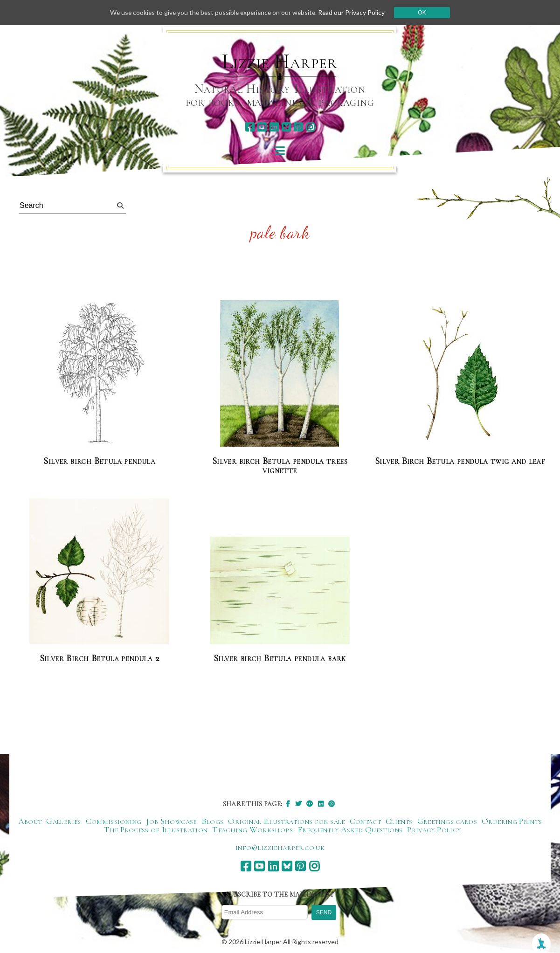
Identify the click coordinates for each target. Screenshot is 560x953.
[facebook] (250, 127)
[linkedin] (274, 127)
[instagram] (310, 127)
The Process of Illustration (156, 829)
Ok (425, 13)
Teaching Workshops (252, 829)
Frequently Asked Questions (350, 829)
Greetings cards (447, 821)
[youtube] (262, 127)
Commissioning (114, 821)
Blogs (213, 821)
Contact (366, 821)
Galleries (63, 821)
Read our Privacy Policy (354, 12)
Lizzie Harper (280, 62)
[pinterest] (298, 127)
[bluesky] (286, 127)
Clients (399, 821)
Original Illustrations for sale (286, 821)
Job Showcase (171, 821)
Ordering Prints (512, 821)
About (30, 821)
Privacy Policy (434, 829)
